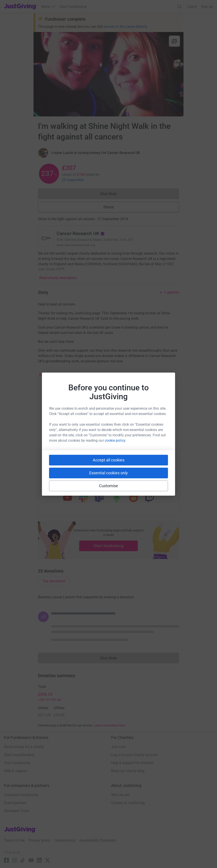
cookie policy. (115, 440)
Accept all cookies (109, 460)
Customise (109, 486)
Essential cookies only (108, 473)
